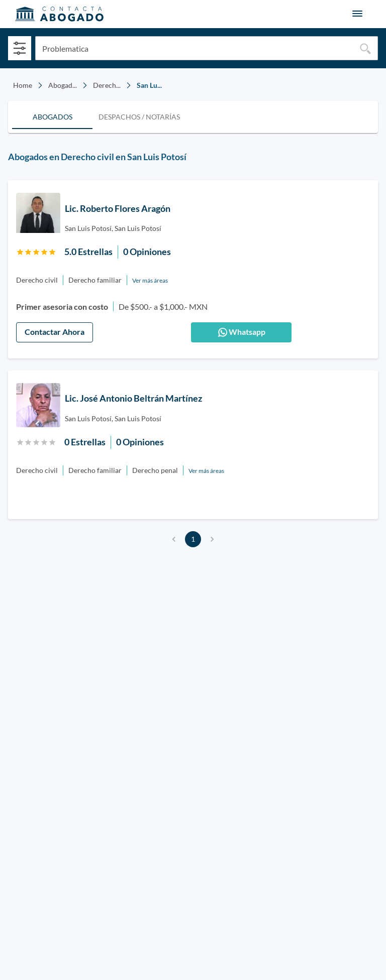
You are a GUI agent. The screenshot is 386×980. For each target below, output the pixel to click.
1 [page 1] (193, 539)
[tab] (52, 117)
